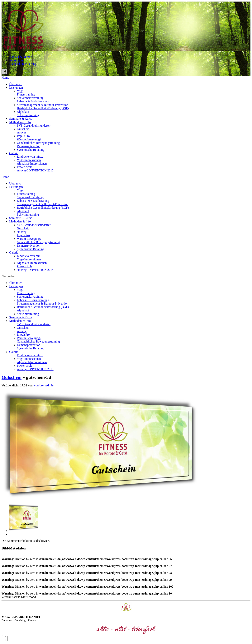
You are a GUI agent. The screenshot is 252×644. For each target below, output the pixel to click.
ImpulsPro (23, 136)
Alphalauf (23, 112)
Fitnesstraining (26, 94)
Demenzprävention (29, 146)
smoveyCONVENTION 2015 (35, 170)
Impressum (16, 60)
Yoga (20, 91)
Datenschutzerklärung (23, 64)
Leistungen (16, 88)
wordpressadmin (43, 385)
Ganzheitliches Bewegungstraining (38, 143)
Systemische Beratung (31, 150)
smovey (22, 132)
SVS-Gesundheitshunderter (34, 126)
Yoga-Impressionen (29, 160)
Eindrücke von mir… (30, 157)
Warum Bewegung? (29, 139)
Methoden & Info (20, 122)
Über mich (16, 84)
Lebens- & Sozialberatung (33, 101)
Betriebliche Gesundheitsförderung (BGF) (43, 108)
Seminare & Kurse (21, 119)
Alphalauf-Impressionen (32, 163)
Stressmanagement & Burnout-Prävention (43, 105)
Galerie (14, 153)
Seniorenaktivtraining (30, 98)
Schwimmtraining (28, 115)
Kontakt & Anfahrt (21, 57)
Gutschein (23, 129)
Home (5, 78)
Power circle (25, 167)
